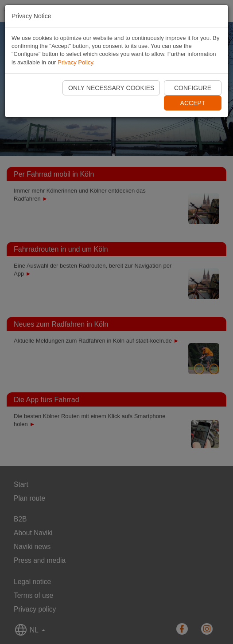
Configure (193, 88)
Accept (193, 103)
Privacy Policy (75, 62)
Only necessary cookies (111, 88)
